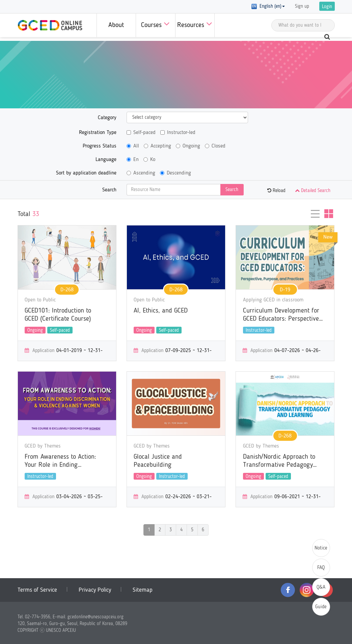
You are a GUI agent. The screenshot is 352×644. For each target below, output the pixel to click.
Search (109, 190)
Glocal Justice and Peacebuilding (158, 461)
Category (107, 118)
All (133, 146)
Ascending (141, 173)
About (116, 25)
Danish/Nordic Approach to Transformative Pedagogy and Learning (279, 461)
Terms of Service (37, 590)
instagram (307, 590)
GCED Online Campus (50, 25)
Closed (215, 146)
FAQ (321, 568)
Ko (149, 160)
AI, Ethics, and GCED (161, 311)
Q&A (321, 587)
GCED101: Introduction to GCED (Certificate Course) (58, 315)
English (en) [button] (268, 6)
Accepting (157, 146)
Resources (195, 24)
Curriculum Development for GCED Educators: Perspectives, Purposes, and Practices (283, 315)
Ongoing (188, 146)
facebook (288, 590)
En (133, 160)
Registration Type (98, 133)
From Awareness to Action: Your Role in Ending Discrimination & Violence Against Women (60, 461)
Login (327, 7)
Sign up (302, 6)
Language (106, 160)
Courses (155, 24)
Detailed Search (313, 191)
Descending (175, 173)
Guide (321, 607)
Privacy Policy (95, 590)
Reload (276, 191)
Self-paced (141, 133)
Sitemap (143, 590)
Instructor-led (178, 133)
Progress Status (100, 146)
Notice (321, 548)
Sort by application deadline (86, 173)
